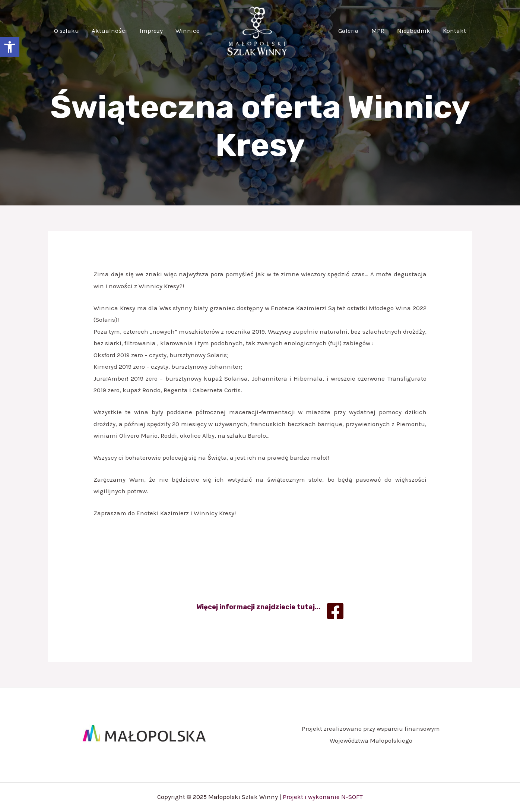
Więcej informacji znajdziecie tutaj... (258, 607)
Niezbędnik (414, 31)
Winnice (188, 31)
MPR (378, 31)
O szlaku (66, 31)
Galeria (348, 31)
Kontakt (454, 31)
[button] (10, 47)
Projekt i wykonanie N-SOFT (323, 797)
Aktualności (109, 31)
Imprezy (151, 31)
